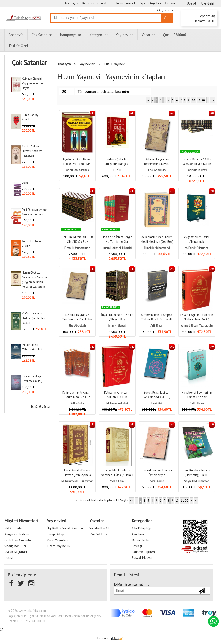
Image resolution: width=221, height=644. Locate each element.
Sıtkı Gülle (77, 403)
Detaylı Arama (164, 10)
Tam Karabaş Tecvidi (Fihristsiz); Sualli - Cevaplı (197, 475)
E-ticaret (104, 638)
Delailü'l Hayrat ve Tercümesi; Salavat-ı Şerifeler (157, 164)
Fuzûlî (117, 170)
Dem (25, 183)
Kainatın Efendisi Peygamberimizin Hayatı (32, 83)
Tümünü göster (40, 406)
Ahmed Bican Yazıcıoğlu (197, 326)
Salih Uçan (197, 403)
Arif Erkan (157, 326)
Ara (167, 18)
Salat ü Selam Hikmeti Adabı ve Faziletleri (32, 151)
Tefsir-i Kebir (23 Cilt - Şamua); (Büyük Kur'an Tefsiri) (197, 164)
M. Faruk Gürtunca (197, 248)
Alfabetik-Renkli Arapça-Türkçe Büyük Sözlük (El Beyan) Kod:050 (157, 319)
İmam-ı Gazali (117, 326)
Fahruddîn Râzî (197, 170)
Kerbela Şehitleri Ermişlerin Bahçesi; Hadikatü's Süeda (117, 164)
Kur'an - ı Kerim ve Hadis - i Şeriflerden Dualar (34, 318)
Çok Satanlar (29, 63)
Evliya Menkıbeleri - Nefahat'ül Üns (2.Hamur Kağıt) (117, 475)
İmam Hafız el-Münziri (117, 248)
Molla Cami (117, 481)
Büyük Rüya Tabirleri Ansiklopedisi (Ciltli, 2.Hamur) (157, 397)
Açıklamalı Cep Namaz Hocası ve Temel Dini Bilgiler (77, 164)
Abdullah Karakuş (77, 170)
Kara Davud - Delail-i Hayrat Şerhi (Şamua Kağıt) (77, 475)
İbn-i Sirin (157, 403)
